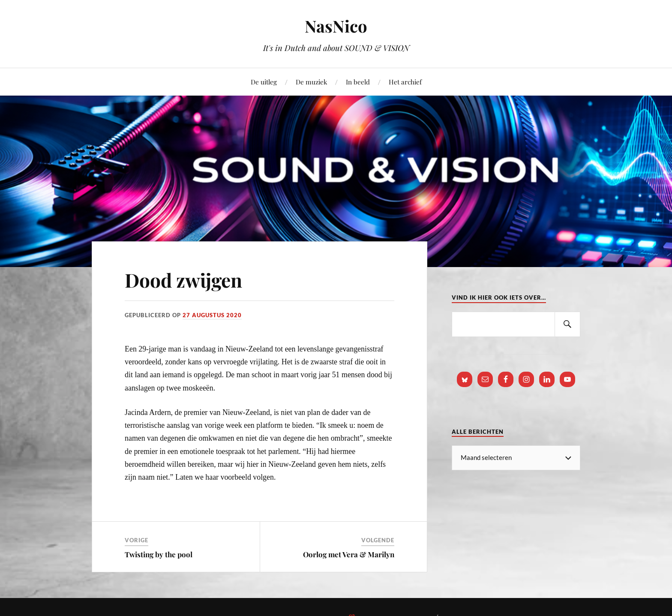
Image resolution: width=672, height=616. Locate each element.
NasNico (336, 26)
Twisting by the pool (159, 554)
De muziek (311, 82)
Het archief (405, 82)
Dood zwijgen (183, 280)
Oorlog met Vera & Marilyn (349, 554)
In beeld (358, 82)
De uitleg (264, 82)
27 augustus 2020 (212, 315)
